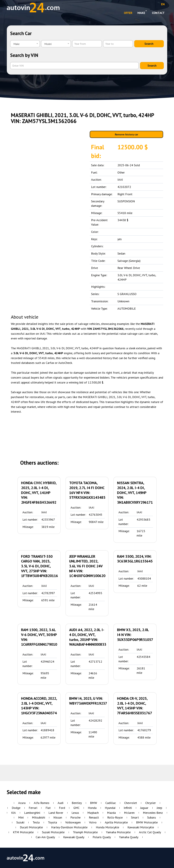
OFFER (128, 13)
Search (149, 44)
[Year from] (87, 44)
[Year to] (118, 44)
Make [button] (142, 13)
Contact (158, 13)
